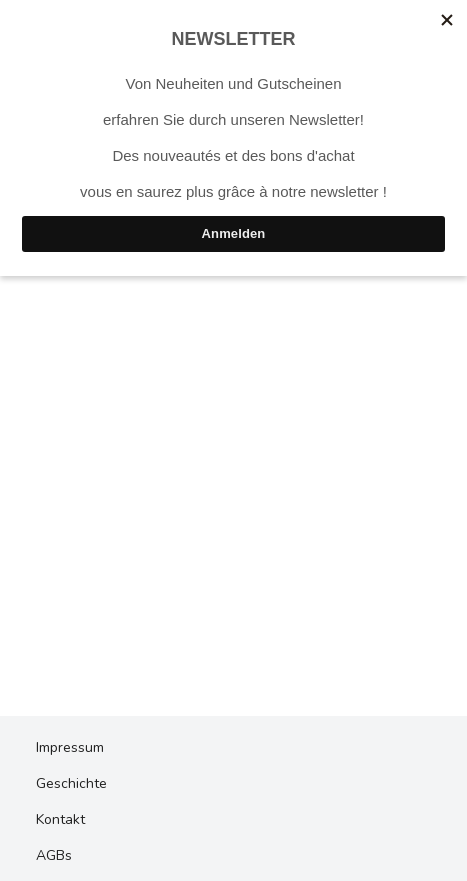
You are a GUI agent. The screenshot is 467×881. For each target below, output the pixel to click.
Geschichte (71, 783)
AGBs (54, 855)
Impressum (70, 747)
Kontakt (60, 819)
